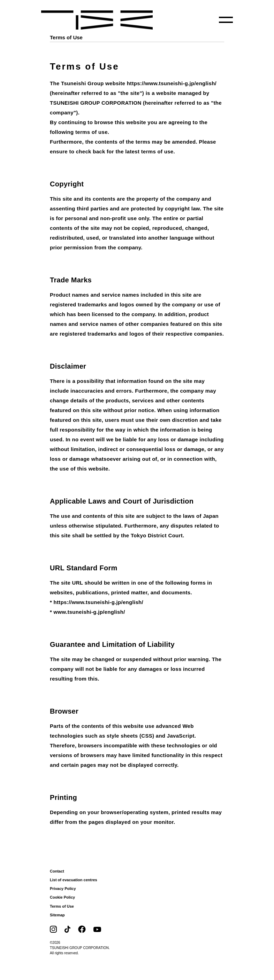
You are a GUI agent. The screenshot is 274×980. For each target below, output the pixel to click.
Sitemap (57, 915)
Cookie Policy (62, 897)
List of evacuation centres (74, 880)
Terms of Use (62, 906)
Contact (57, 871)
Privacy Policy (63, 889)
